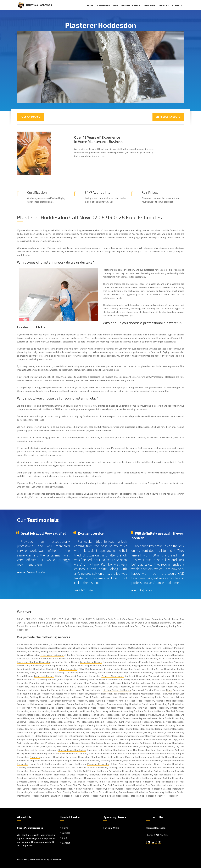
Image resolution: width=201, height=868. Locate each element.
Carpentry (103, 5)
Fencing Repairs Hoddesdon (55, 651)
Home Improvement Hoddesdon (100, 644)
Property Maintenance (113, 676)
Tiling (169, 690)
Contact (177, 5)
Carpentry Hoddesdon (91, 662)
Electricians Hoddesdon (52, 655)
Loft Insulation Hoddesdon (115, 796)
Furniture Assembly (123, 785)
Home (90, 5)
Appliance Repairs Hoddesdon (168, 672)
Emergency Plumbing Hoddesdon (34, 662)
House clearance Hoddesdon (87, 796)
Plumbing (149, 5)
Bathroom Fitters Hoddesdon (142, 658)
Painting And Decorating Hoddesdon (123, 739)
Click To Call (30, 117)
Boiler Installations (44, 676)
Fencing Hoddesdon (58, 746)
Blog (64, 838)
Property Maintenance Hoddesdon (96, 753)
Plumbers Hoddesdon (98, 764)
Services (164, 5)
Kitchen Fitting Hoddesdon (117, 690)
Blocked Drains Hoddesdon (72, 750)
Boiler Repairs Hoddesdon (127, 694)
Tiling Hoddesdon (93, 665)
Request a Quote (168, 117)
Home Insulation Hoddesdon (57, 796)
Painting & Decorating (127, 5)
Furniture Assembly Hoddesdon (33, 785)
